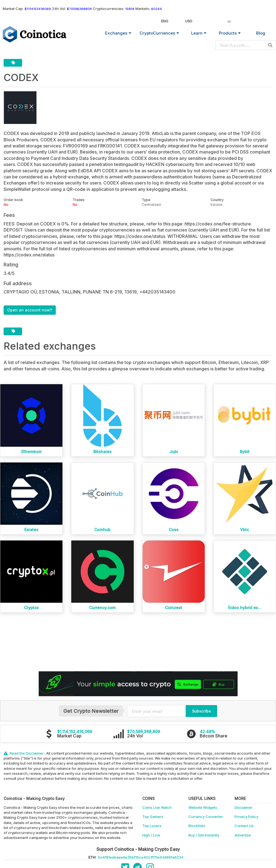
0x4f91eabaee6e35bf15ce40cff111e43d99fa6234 (141, 857)
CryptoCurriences (159, 33)
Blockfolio (197, 826)
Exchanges (118, 33)
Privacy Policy (246, 817)
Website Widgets (203, 807)
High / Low (151, 835)
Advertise (243, 835)
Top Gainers (153, 817)
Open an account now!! (30, 310)
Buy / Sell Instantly (204, 835)
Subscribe (202, 711)
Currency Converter (206, 817)
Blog (261, 33)
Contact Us (244, 826)
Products (230, 33)
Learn (199, 33)
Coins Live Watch (157, 807)
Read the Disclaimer (24, 753)
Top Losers (152, 826)
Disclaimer (244, 807)
